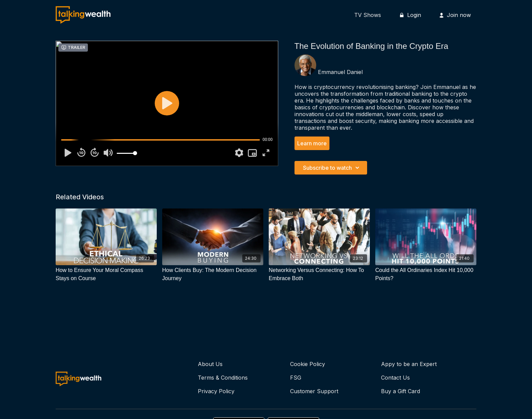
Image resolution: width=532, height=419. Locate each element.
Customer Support (314, 391)
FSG (296, 378)
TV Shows (368, 15)
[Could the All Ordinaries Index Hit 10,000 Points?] (426, 274)
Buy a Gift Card (401, 391)
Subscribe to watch (332, 168)
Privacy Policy (216, 391)
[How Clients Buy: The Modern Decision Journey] (213, 274)
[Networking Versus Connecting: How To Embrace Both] (319, 274)
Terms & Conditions (223, 378)
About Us (210, 364)
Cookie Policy (308, 364)
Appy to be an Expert (409, 364)
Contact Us (395, 378)
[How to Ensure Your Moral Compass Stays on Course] (106, 274)
